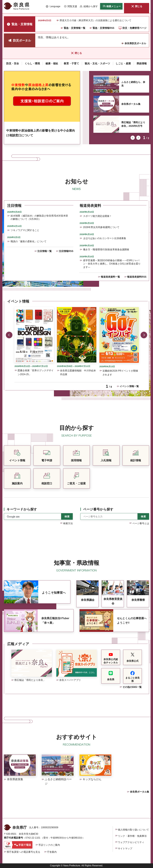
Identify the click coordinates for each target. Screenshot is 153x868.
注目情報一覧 (45, 251)
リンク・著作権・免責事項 (132, 836)
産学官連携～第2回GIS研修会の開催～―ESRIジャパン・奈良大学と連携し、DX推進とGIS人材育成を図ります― (112, 264)
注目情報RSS (66, 251)
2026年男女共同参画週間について (101, 227)
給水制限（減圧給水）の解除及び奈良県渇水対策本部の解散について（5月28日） (39, 217)
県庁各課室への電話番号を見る (23, 852)
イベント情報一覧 (129, 386)
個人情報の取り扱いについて (133, 830)
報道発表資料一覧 (110, 277)
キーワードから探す (22, 509)
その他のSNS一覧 (132, 687)
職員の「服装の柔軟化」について (29, 241)
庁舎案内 (52, 852)
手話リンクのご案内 (49, 845)
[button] (53, 6)
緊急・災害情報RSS (103, 28)
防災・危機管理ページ (134, 28)
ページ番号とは (141, 523)
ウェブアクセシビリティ (131, 842)
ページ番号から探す (98, 509)
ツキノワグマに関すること (25, 230)
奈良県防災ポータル (135, 43)
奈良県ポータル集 (131, 104)
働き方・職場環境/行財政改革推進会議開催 (106, 249)
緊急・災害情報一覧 (75, 28)
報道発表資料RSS (137, 277)
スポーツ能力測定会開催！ (97, 216)
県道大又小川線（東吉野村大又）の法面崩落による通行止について (95, 20)
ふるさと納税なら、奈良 (133, 84)
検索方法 (68, 523)
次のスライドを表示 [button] (138, 138)
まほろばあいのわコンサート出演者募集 (105, 238)
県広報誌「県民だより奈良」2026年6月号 (133, 124)
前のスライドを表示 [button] (133, 138)
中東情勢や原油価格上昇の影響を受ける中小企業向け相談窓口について (41, 133)
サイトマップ (125, 849)
